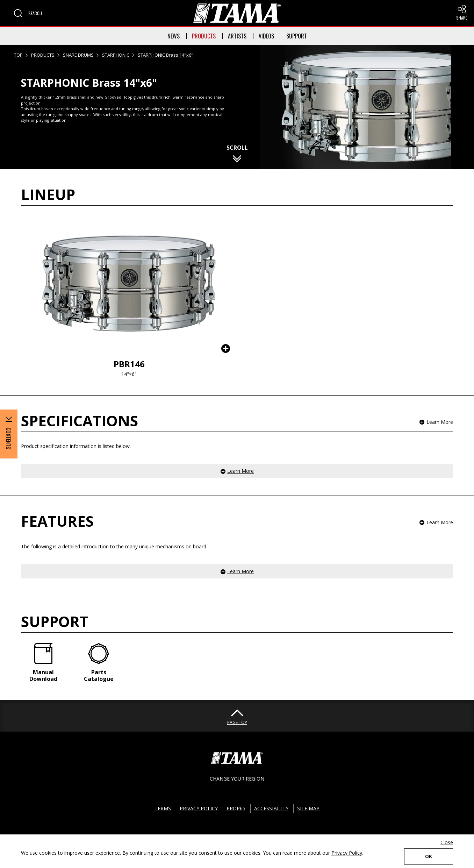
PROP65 (236, 808)
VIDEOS (266, 36)
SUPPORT (297, 36)
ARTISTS (237, 36)
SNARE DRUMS (78, 55)
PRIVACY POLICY (199, 808)
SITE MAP (308, 808)
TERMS (163, 808)
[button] (28, 13)
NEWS (174, 36)
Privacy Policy (347, 853)
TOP (18, 55)
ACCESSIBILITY (271, 808)
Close (447, 842)
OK (429, 856)
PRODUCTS (204, 36)
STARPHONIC (116, 55)
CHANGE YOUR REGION (237, 779)
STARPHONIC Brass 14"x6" (166, 55)
